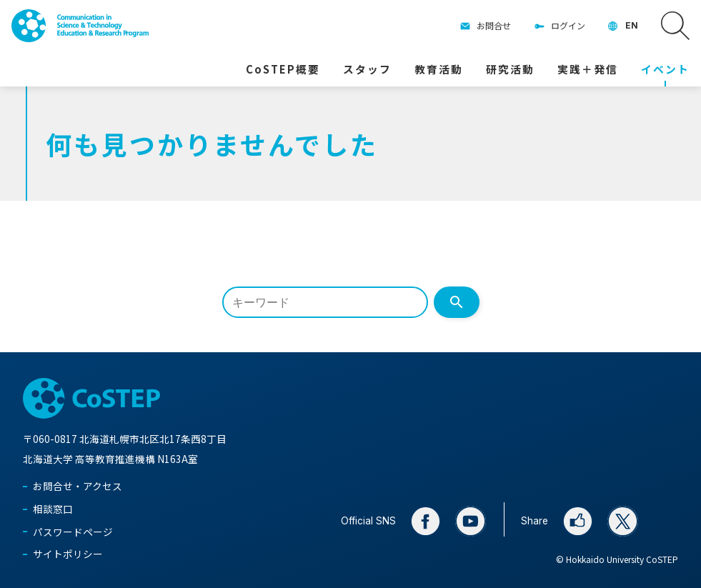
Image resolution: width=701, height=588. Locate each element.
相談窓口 (53, 509)
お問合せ (494, 25)
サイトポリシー (68, 554)
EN (632, 25)
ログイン (568, 25)
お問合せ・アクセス (78, 486)
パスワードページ (73, 532)
